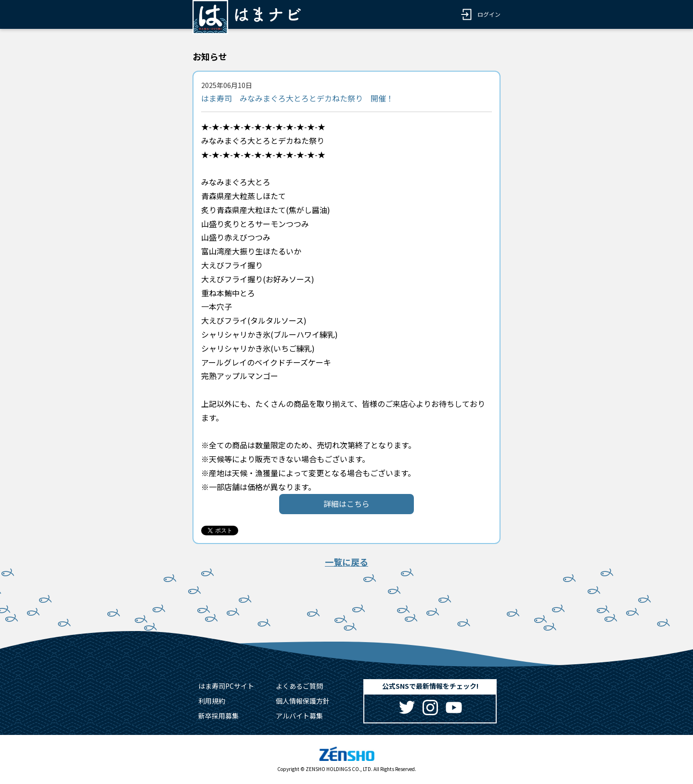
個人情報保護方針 (303, 701)
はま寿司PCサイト (226, 686)
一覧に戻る (346, 562)
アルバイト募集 (299, 716)
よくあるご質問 (299, 686)
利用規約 (212, 701)
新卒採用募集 (218, 716)
